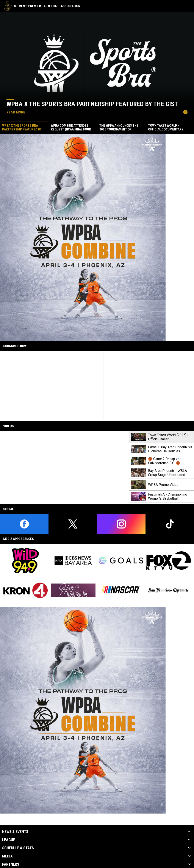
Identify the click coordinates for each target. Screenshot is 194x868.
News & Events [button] (15, 832)
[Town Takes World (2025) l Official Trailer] (65, 468)
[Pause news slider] (185, 112)
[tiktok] (170, 524)
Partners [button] (11, 864)
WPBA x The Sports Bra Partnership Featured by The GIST (92, 104)
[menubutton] (187, 6)
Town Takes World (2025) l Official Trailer (168, 437)
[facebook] (24, 524)
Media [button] (7, 856)
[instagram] (121, 524)
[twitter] (73, 524)
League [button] (9, 840)
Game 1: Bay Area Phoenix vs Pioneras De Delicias (170, 449)
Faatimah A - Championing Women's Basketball (168, 496)
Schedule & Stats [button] (18, 848)
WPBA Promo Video (163, 485)
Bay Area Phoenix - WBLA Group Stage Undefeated (167, 473)
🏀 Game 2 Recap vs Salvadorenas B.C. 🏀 (164, 461)
